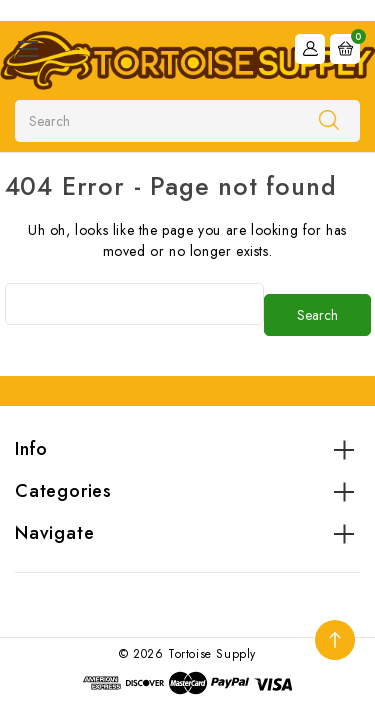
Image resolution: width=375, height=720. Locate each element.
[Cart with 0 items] (345, 49)
